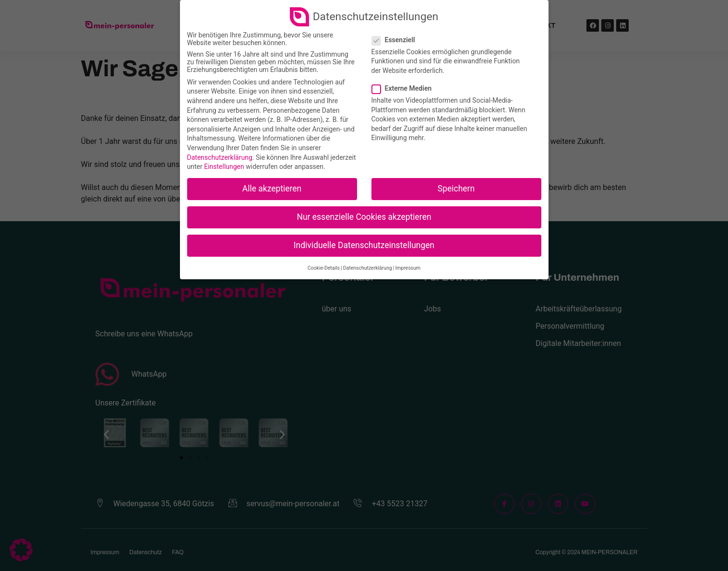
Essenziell (396, 40)
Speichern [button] (456, 189)
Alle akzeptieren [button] (272, 189)
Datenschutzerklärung (220, 157)
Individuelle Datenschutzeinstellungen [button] (364, 245)
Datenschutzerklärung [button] (368, 268)
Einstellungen (224, 167)
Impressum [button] (408, 268)
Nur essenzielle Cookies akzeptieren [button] (364, 217)
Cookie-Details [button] (324, 268)
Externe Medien (405, 88)
